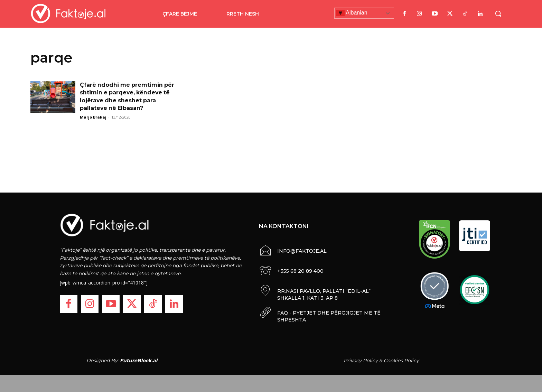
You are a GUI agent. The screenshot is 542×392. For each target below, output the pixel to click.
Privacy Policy (361, 361)
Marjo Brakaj (93, 117)
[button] (498, 13)
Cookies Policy (401, 361)
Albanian (352, 13)
